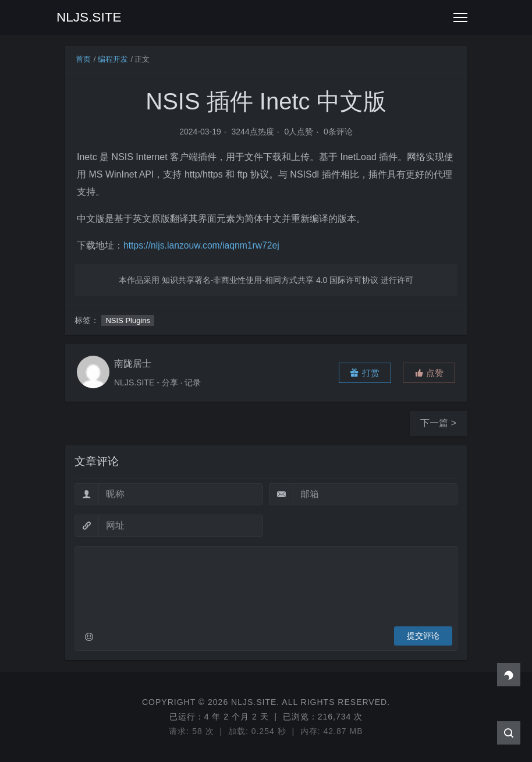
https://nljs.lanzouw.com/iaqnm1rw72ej (203, 245)
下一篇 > (438, 423)
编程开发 (113, 59)
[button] (429, 373)
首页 (83, 59)
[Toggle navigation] (460, 17)
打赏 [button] (364, 373)
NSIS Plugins (128, 320)
